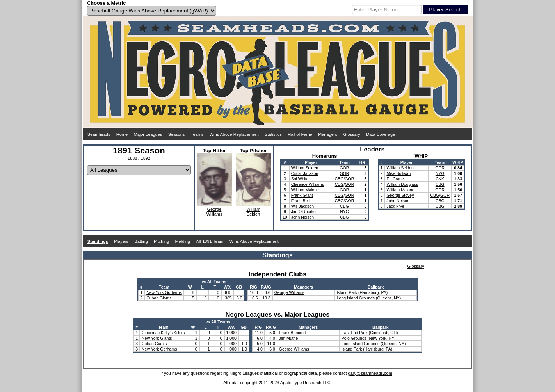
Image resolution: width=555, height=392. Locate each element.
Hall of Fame (300, 134)
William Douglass (402, 184)
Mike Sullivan (398, 173)
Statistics (273, 134)
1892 (146, 158)
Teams (197, 134)
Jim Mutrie (288, 338)
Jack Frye (395, 206)
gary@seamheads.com (370, 373)
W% (227, 287)
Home (122, 134)
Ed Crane (395, 179)
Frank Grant (302, 195)
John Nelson (302, 217)
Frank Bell (300, 201)
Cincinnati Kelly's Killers (163, 333)
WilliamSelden (253, 212)
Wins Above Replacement (234, 134)
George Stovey (400, 195)
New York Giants (157, 338)
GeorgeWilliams (214, 212)
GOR (345, 168)
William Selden (305, 168)
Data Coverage (381, 134)
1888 (132, 158)
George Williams (289, 292)
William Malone (305, 190)
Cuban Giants (159, 298)
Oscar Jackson (305, 173)
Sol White (300, 179)
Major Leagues (148, 134)
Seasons (177, 134)
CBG (339, 179)
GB (239, 287)
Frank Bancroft (293, 333)
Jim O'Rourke (303, 212)
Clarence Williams (308, 184)
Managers (328, 134)
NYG (344, 212)
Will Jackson (302, 206)
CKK (440, 179)
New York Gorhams (164, 292)
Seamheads (99, 134)
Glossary (351, 134)
